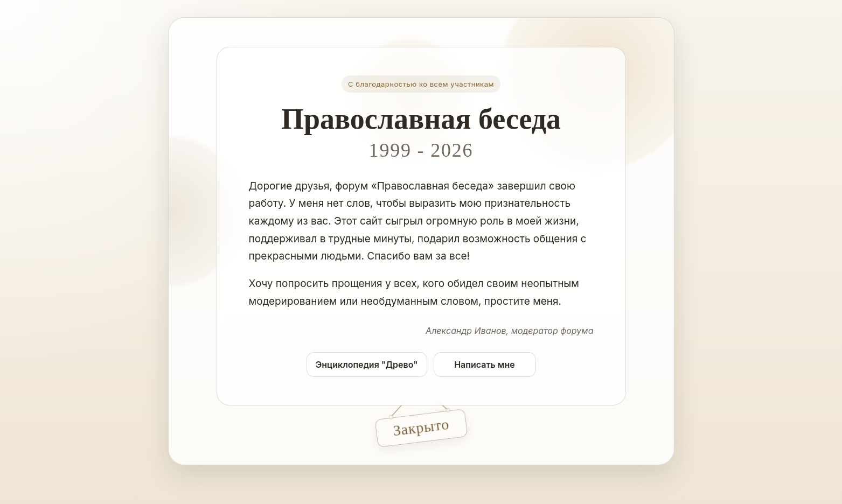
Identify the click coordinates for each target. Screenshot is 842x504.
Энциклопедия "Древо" (367, 365)
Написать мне (485, 365)
